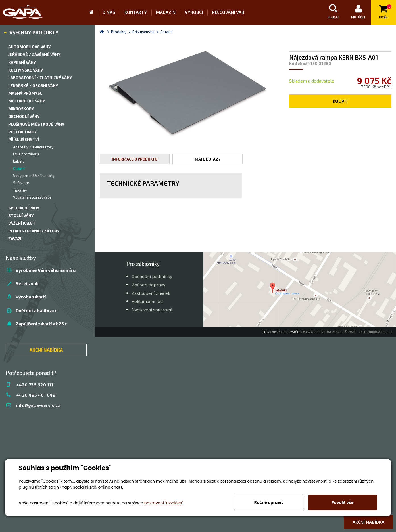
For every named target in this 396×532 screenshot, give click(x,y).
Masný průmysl (25, 93)
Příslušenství (24, 139)
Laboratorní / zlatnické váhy (40, 78)
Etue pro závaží (26, 154)
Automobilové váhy (30, 47)
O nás (109, 12)
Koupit (340, 101)
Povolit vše (342, 502)
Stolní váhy (21, 215)
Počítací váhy (23, 132)
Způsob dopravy (148, 284)
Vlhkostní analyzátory (34, 231)
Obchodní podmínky (152, 276)
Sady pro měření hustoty (34, 176)
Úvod (93, 12)
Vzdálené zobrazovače (32, 197)
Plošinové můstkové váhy (36, 124)
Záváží (15, 239)
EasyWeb (310, 332)
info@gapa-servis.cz (38, 405)
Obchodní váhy (24, 116)
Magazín (166, 12)
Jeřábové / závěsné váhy (34, 54)
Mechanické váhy (27, 101)
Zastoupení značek (151, 293)
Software (21, 183)
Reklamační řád (147, 301)
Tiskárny (20, 190)
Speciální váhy (24, 208)
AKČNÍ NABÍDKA (46, 350)
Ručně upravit (269, 502)
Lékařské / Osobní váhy (33, 86)
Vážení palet (22, 223)
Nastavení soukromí (152, 309)
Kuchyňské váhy (26, 70)
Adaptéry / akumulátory (33, 147)
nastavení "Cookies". (164, 503)
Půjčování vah (228, 12)
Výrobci (194, 12)
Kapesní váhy (22, 62)
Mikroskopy (21, 109)
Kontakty (136, 12)
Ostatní (19, 169)
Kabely (19, 161)
